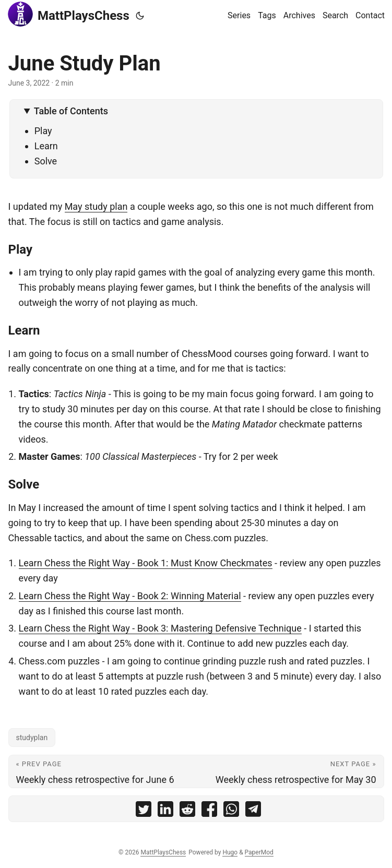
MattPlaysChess (68, 14)
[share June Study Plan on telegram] (253, 811)
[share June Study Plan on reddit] (187, 811)
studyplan (32, 738)
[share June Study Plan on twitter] (144, 811)
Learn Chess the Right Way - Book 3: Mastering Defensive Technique (160, 628)
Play (43, 131)
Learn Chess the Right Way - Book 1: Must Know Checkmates (146, 563)
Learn (46, 146)
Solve (46, 161)
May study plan (96, 206)
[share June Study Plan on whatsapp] (231, 811)
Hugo (230, 852)
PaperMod (259, 852)
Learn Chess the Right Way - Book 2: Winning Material (130, 596)
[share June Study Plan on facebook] (209, 811)
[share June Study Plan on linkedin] (165, 811)
